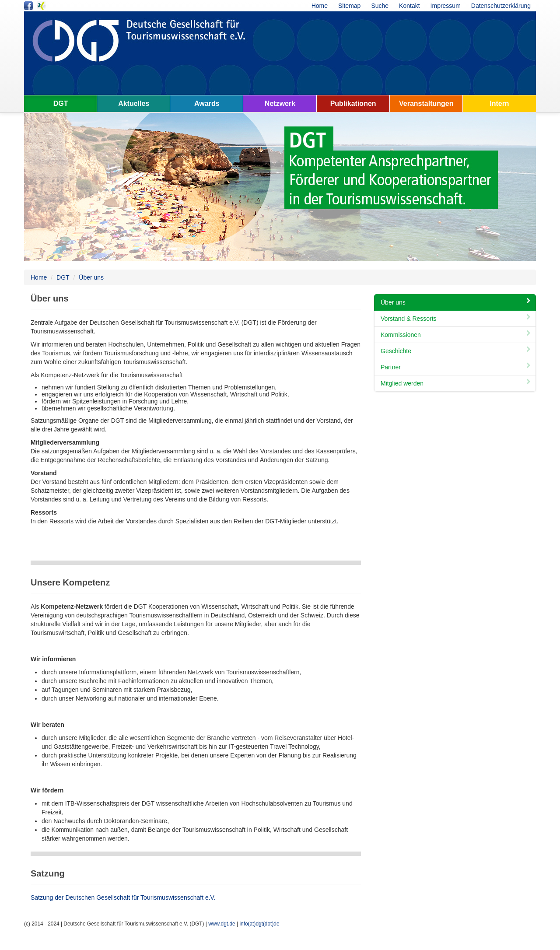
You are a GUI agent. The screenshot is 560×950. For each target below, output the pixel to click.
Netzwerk (280, 103)
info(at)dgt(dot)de (259, 924)
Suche (380, 6)
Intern (499, 103)
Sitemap (349, 6)
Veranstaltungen (426, 103)
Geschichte (456, 351)
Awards (207, 103)
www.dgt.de (222, 924)
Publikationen (353, 103)
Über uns (91, 277)
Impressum (446, 6)
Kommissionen (456, 335)
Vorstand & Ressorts (456, 319)
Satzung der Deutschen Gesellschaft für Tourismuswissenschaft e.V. (123, 897)
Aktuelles (134, 103)
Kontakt (409, 6)
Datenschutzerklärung (501, 6)
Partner (456, 367)
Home (320, 6)
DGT (61, 103)
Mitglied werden (456, 383)
